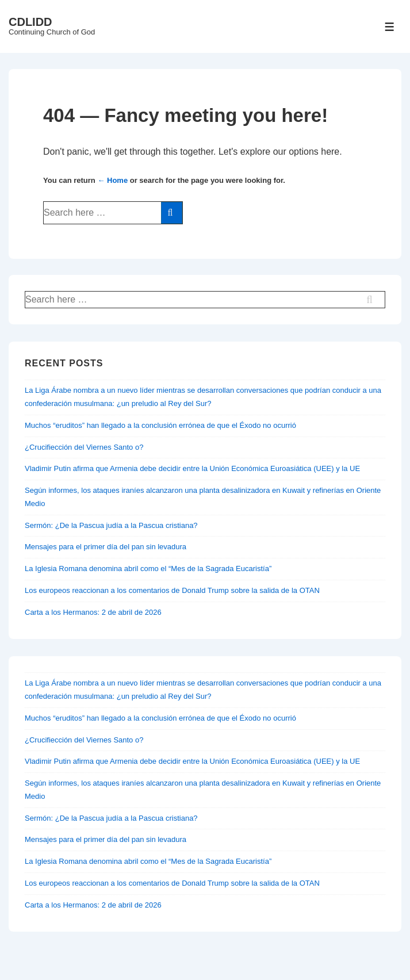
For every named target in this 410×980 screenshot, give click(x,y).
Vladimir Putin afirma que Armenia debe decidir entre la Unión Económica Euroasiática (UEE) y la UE (192, 468)
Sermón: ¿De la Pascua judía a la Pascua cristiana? (111, 525)
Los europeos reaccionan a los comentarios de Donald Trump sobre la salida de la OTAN (172, 590)
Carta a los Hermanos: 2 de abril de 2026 (93, 612)
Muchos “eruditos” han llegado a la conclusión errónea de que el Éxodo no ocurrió (160, 425)
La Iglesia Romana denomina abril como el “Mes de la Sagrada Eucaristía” (148, 569)
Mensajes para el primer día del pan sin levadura (106, 547)
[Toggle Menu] (390, 27)
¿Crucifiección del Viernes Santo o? (84, 447)
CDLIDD (30, 22)
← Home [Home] (112, 180)
